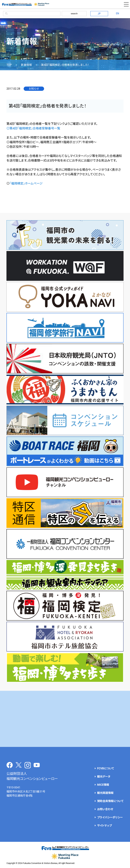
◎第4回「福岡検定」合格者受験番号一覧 (33, 128)
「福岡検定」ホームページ (26, 183)
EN (118, 13)
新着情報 (26, 65)
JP (99, 14)
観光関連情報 (105, 793)
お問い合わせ (105, 809)
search (74, 14)
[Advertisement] (65, 719)
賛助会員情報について (110, 801)
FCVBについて (106, 768)
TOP (9, 65)
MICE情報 (103, 785)
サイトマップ (104, 826)
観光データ (104, 777)
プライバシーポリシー (110, 817)
